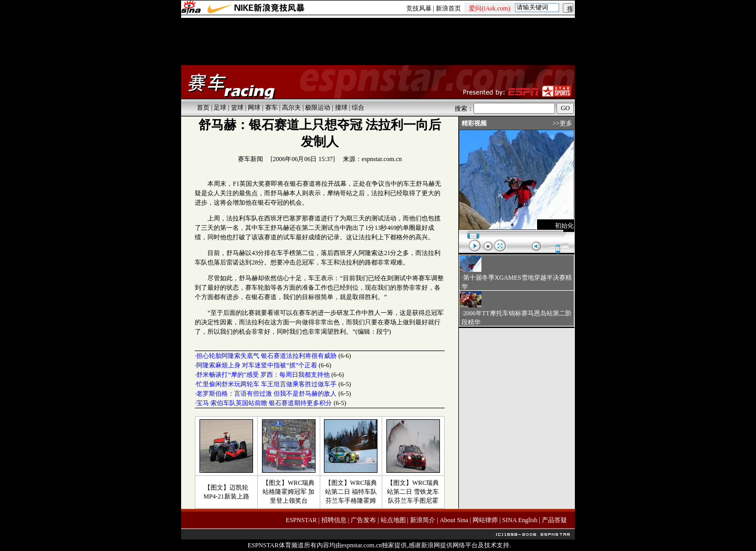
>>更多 (562, 123)
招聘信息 (334, 520)
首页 (203, 108)
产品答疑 (554, 520)
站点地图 (393, 520)
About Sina (454, 520)
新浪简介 (423, 520)
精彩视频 (474, 123)
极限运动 (318, 108)
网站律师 (485, 520)
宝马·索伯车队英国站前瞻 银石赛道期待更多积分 (264, 403)
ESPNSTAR (301, 520)
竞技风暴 (419, 8)
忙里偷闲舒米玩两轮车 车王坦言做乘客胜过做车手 (266, 384)
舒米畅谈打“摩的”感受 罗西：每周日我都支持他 (263, 375)
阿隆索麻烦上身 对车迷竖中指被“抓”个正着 (257, 365)
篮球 (237, 108)
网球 (254, 108)
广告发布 (363, 520)
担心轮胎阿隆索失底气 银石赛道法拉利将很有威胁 (266, 356)
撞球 (341, 108)
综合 (358, 108)
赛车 (271, 108)
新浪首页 (448, 8)
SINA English (520, 520)
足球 (220, 108)
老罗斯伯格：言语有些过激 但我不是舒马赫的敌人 (266, 394)
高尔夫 (291, 108)
